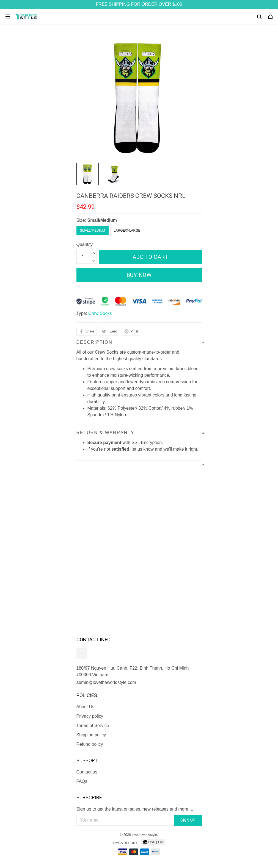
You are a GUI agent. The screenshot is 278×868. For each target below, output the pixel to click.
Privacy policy (90, 716)
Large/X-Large (127, 231)
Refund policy (90, 744)
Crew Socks (100, 313)
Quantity (85, 244)
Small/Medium (102, 220)
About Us (86, 707)
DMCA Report (125, 843)
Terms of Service (93, 726)
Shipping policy (91, 735)
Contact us (87, 772)
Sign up (188, 820)
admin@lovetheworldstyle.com (106, 682)
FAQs (82, 781)
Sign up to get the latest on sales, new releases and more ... (135, 809)
